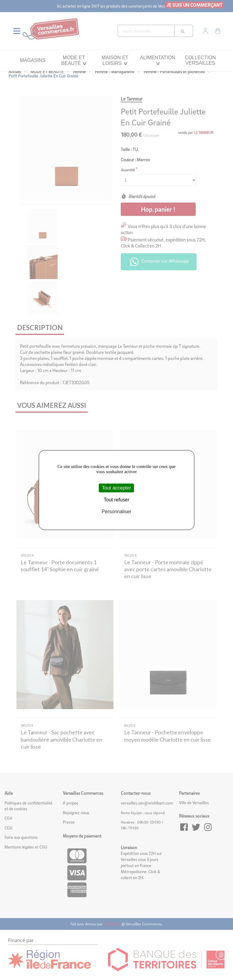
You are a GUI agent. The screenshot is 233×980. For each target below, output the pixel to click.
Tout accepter (116, 488)
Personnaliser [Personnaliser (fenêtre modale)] (116, 512)
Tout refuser (116, 500)
